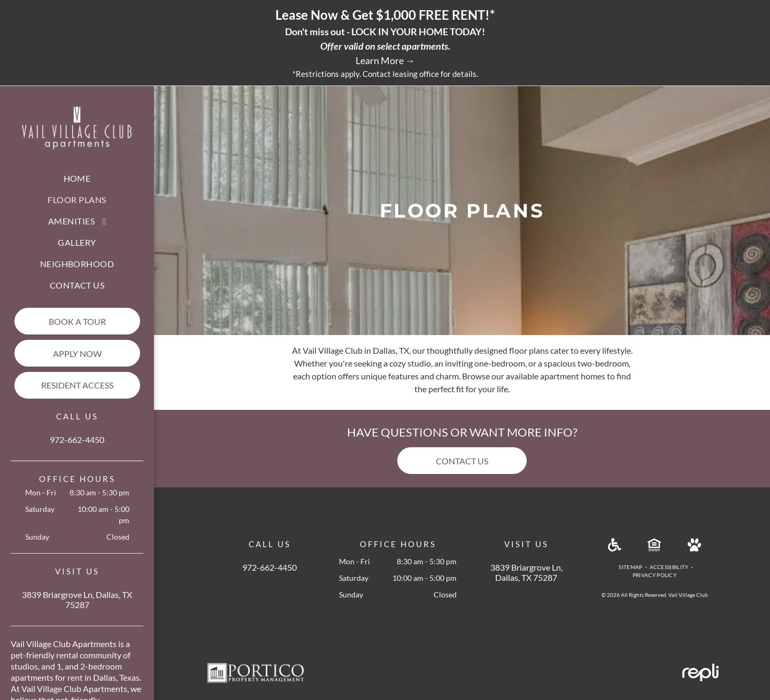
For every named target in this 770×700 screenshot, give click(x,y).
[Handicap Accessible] (615, 548)
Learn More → (385, 60)
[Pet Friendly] (694, 548)
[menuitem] (77, 178)
